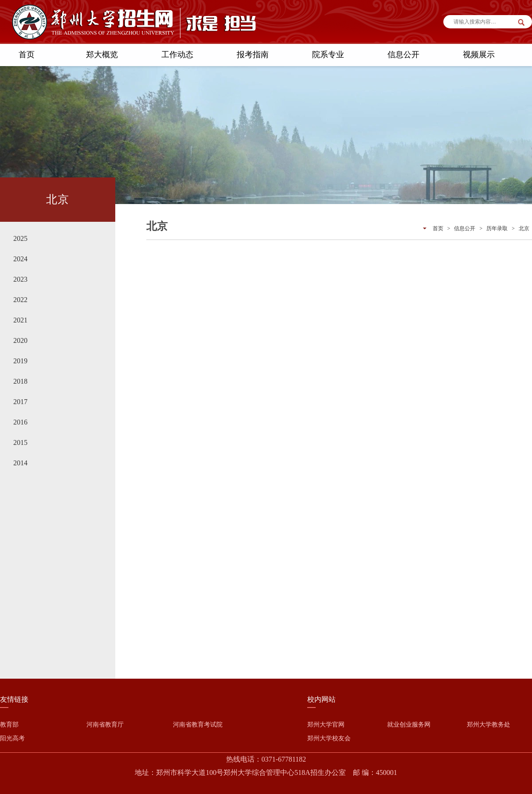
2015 (20, 442)
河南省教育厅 (105, 725)
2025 (20, 238)
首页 (27, 55)
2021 (20, 320)
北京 (524, 228)
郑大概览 (102, 55)
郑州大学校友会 (329, 738)
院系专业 (328, 55)
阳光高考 (12, 738)
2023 (20, 279)
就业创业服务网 (409, 725)
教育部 (9, 725)
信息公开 (403, 55)
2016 (20, 422)
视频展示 (479, 55)
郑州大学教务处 (489, 725)
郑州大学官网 (326, 725)
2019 (20, 361)
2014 (20, 463)
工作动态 (177, 55)
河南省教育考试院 (198, 725)
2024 (20, 259)
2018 (20, 381)
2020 (20, 340)
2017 (20, 402)
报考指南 (253, 55)
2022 (20, 300)
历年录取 (497, 228)
